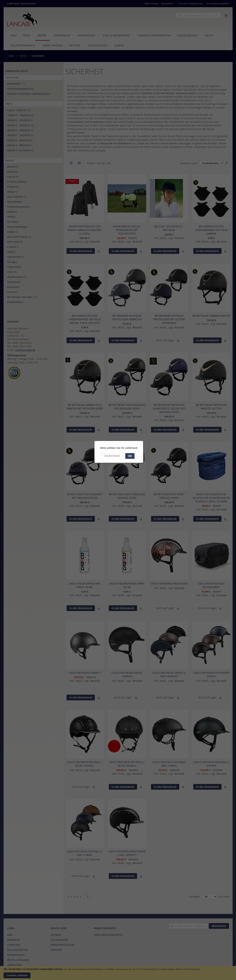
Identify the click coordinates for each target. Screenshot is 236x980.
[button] (114, 456)
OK (130, 456)
